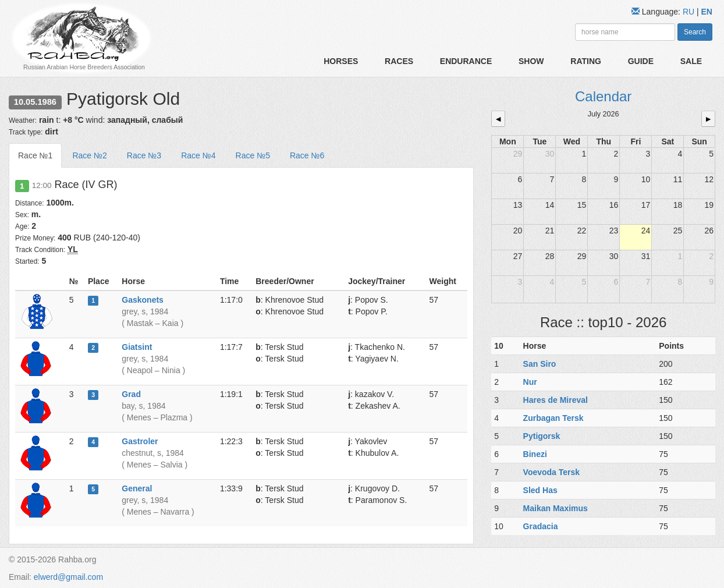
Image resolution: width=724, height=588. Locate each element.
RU (690, 12)
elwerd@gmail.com (68, 577)
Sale (691, 61)
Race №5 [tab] (253, 155)
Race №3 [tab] (144, 155)
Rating (586, 61)
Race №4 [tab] (198, 155)
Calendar (603, 96)
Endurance (466, 61)
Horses (341, 61)
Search (695, 32)
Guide (641, 61)
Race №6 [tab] (307, 155)
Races (399, 61)
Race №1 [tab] (35, 155)
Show (531, 61)
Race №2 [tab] (89, 155)
